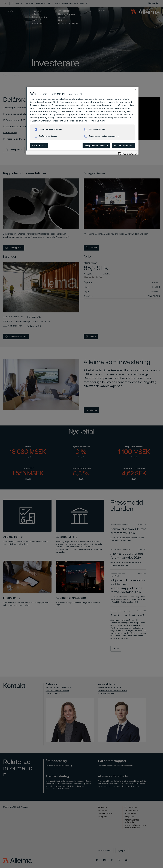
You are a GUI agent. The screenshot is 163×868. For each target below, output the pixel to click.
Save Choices (39, 146)
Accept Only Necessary (96, 146)
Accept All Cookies (123, 146)
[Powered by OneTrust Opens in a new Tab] (127, 153)
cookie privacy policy (82, 121)
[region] (82, 121)
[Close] (135, 90)
